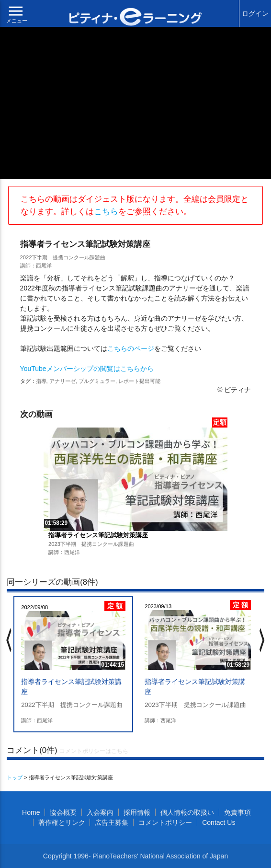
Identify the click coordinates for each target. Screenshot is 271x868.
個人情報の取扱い (187, 812)
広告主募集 (112, 822)
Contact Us (219, 822)
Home (31, 812)
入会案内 (100, 812)
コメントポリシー (165, 822)
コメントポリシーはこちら (94, 751)
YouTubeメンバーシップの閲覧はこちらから (87, 369)
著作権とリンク (62, 822)
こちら (106, 212)
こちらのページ (131, 348)
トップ (15, 777)
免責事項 (237, 812)
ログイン (255, 13)
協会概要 (63, 812)
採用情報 (137, 812)
